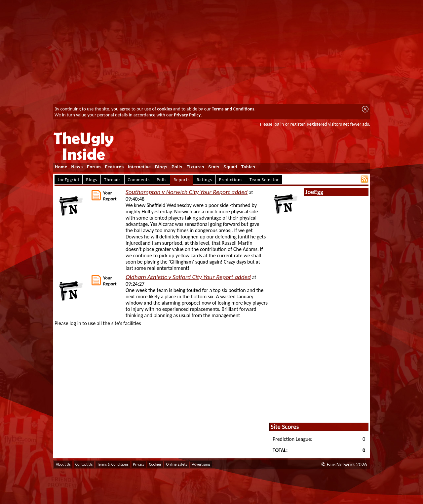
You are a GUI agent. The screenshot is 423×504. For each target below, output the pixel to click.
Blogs (161, 167)
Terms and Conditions (233, 109)
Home (61, 167)
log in (279, 124)
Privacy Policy (187, 115)
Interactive (139, 167)
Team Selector (264, 180)
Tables (248, 167)
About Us (63, 464)
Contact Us (84, 464)
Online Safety (177, 464)
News (77, 167)
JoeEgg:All (68, 180)
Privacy (139, 464)
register (297, 124)
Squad (230, 167)
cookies (165, 109)
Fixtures (195, 167)
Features (114, 167)
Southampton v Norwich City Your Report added (187, 192)
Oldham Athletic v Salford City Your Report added (188, 277)
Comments (139, 180)
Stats (214, 167)
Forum (94, 167)
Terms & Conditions (113, 464)
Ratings (204, 180)
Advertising (201, 464)
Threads (112, 180)
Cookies (155, 464)
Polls (177, 167)
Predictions (231, 180)
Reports (182, 180)
